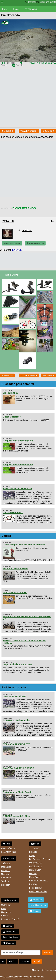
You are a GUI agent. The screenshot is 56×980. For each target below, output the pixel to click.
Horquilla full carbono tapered (18, 441)
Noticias (5, 874)
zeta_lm (8, 221)
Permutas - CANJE (10, 919)
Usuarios (9, 943)
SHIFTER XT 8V (11, 393)
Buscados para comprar (18, 384)
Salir (37, 961)
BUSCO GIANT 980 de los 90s (18, 489)
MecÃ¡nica (6, 867)
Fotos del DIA (36, 888)
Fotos (16, 9)
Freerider (5, 885)
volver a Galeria (29, 131)
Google (19, 65)
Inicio (13, 961)
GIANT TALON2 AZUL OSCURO (19, 768)
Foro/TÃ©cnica (8, 848)
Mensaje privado (12, 243)
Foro (4, 9)
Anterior (7, 131)
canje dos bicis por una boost (18, 664)
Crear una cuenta (48, 2)
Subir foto (36, 900)
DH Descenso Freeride (40, 859)
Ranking (33, 884)
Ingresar (32, 2)
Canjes (6, 536)
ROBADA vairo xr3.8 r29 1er (17, 816)
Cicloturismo (10, 937)
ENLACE (17, 250)
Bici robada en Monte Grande (17, 792)
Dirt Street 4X (36, 863)
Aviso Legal (5, 977)
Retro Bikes (35, 877)
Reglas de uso (18, 977)
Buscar (4, 916)
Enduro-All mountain (39, 881)
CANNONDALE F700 (13, 513)
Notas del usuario (35, 243)
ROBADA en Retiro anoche (16, 720)
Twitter (4, 65)
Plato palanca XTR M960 (15, 593)
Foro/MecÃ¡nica (9, 852)
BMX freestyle (36, 866)
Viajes (32, 856)
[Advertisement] (28, 97)
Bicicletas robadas (14, 687)
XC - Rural (34, 848)
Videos (8, 926)
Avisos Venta (31, 9)
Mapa (25, 961)
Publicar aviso (38, 905)
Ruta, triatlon (35, 870)
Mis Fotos (12, 275)
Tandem (5, 881)
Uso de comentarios (35, 977)
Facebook (10, 63)
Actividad (27, 230)
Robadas (5, 870)
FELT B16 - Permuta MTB (15, 569)
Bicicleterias (10, 932)
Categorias (6, 912)
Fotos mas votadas (38, 891)
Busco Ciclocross (12, 417)
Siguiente (48, 131)
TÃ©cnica (6, 863)
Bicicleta (9, 859)
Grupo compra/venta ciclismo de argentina (24, 545)
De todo (33, 873)
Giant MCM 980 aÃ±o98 (14, 696)
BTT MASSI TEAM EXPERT (16, 744)
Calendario (6, 878)
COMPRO (6, 905)
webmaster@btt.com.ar (44, 970)
